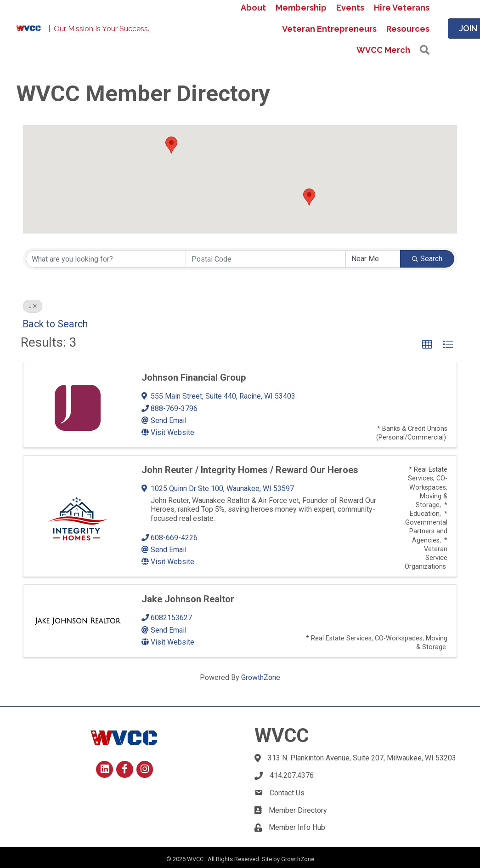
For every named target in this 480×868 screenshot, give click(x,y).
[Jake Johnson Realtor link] (78, 621)
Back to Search (55, 324)
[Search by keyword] (106, 259)
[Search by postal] (266, 259)
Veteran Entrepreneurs (329, 29)
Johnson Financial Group (194, 377)
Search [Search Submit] (427, 259)
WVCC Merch (383, 50)
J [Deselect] (33, 306)
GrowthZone (261, 677)
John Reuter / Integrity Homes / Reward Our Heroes (250, 470)
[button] (425, 50)
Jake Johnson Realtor (188, 599)
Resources (408, 29)
